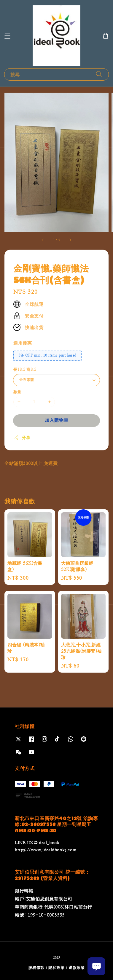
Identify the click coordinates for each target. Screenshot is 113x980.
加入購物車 (57, 420)
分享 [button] (22, 438)
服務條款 (36, 968)
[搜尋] (99, 74)
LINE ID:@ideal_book (37, 843)
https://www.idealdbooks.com (46, 850)
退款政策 (77, 968)
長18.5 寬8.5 (25, 370)
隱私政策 (56, 968)
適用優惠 (23, 343)
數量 (17, 392)
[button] (7, 36)
